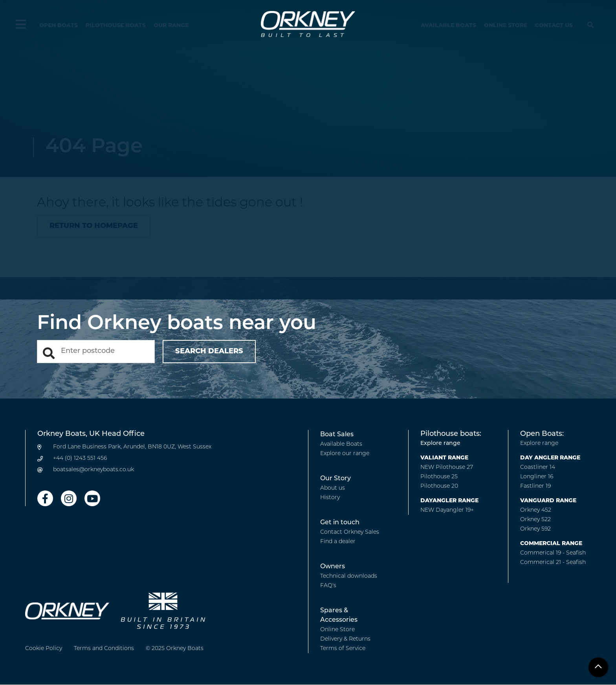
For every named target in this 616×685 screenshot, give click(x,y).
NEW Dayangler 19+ (447, 510)
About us (333, 488)
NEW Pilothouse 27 (447, 467)
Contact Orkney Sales (350, 532)
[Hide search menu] (590, 26)
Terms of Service (343, 649)
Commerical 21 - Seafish (553, 563)
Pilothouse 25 (439, 477)
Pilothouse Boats (116, 26)
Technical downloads (349, 576)
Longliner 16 (537, 477)
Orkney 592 (535, 529)
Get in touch (340, 523)
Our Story (335, 479)
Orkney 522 (535, 520)
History (330, 498)
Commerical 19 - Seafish (553, 553)
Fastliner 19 (535, 486)
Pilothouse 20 (439, 486)
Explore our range (345, 454)
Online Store (506, 26)
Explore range (440, 444)
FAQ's (328, 586)
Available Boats (448, 26)
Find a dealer (338, 542)
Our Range (171, 26)
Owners (333, 567)
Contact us (554, 26)
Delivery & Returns (345, 639)
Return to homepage (94, 226)
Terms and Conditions (104, 649)
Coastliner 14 (538, 467)
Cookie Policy (44, 649)
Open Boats (59, 26)
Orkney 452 (536, 510)
